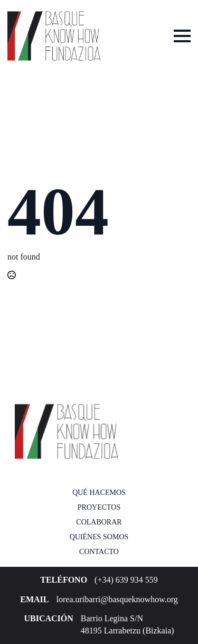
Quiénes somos (99, 537)
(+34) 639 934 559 (126, 580)
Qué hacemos (99, 493)
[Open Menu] (182, 36)
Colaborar (99, 522)
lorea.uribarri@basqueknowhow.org (117, 599)
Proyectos (99, 507)
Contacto (99, 552)
